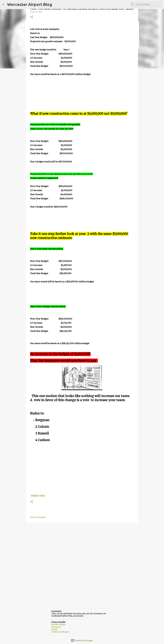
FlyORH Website (58, 625)
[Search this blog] (148, 4)
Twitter (55, 629)
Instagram (56, 627)
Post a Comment (38, 517)
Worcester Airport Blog (30, 4)
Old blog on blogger (60, 632)
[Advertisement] (82, 544)
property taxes (38, 496)
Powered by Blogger (82, 640)
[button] (32, 17)
